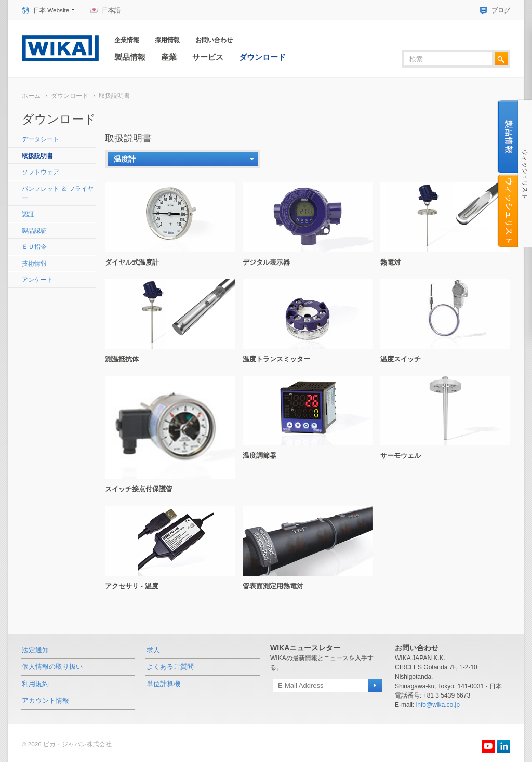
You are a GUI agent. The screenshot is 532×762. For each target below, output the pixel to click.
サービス (208, 57)
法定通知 (35, 650)
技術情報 (34, 263)
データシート (41, 139)
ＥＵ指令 (34, 247)
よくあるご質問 (170, 667)
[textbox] (448, 59)
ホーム (31, 95)
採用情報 (167, 40)
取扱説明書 (114, 95)
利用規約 (35, 684)
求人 (153, 650)
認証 (28, 214)
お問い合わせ (214, 40)
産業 (169, 57)
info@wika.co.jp (438, 705)
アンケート (37, 279)
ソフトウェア (41, 172)
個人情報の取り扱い (52, 667)
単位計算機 (163, 684)
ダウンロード (262, 57)
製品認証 (34, 231)
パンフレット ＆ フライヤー (58, 193)
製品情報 (130, 57)
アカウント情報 (45, 700)
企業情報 (127, 40)
